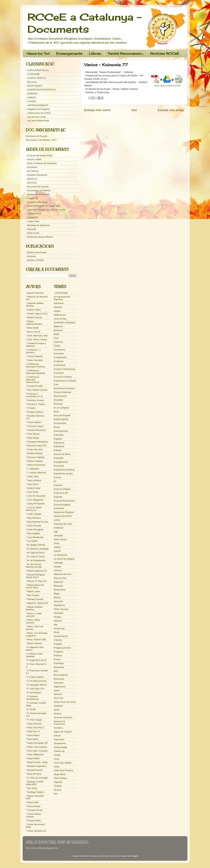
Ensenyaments (69, 53)
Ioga (56, 532)
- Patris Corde (33, 233)
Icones (57, 520)
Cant (56, 338)
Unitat (57, 767)
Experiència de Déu (63, 474)
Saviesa (58, 714)
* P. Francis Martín (35, 677)
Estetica (58, 450)
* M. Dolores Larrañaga (37, 549)
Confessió (59, 361)
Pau (56, 625)
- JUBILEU (31, 97)
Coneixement (60, 357)
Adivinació (59, 303)
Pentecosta (59, 629)
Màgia (57, 594)
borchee (105, 856)
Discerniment (60, 396)
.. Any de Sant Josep (36, 117)
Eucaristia (59, 458)
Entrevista (59, 435)
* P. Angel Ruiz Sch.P (36, 660)
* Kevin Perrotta (34, 526)
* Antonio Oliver (33, 310)
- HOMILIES (32, 94)
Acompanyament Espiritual (62, 298)
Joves (57, 543)
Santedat (58, 706)
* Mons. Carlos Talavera (33, 621)
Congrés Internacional (64, 369)
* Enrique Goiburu (34, 412)
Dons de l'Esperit (62, 415)
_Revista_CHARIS (35, 260)
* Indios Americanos (35, 465)
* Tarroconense (33, 806)
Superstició (59, 739)
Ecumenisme (60, 423)
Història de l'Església (64, 512)
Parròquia (59, 613)
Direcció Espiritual (63, 392)
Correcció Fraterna (63, 377)
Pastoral (58, 621)
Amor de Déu (60, 319)
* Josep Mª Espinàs (35, 504)
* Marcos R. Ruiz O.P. (36, 581)
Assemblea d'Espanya (65, 322)
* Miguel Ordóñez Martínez (34, 608)
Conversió (59, 373)
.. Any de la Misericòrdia (37, 121)
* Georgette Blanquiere (37, 442)
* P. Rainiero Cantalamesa (32, 698)
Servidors (58, 728)
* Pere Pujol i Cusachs (37, 751)
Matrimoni (59, 582)
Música (57, 597)
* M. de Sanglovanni (36, 560)
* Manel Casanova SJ (36, 571)
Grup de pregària (62, 505)
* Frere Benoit (33, 434)
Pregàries (58, 652)
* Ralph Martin (33, 758)
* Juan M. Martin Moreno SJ (34, 509)
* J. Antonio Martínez (36, 473)
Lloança (58, 570)
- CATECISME (33, 74)
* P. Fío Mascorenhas (36, 681)
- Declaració (32, 167)
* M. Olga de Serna (35, 553)
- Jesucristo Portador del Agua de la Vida (46, 210)
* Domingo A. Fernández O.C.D (34, 395)
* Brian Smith (32, 328)
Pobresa (58, 640)
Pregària (58, 644)
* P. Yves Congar (34, 720)
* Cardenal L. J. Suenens (33, 351)
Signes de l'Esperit (63, 732)
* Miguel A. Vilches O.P (37, 603)
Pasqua (58, 617)
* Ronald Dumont (34, 770)
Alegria (57, 311)
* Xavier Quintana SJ (36, 831)
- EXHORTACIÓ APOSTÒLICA (41, 90)
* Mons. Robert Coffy (36, 640)
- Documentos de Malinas (38, 190)
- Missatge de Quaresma (38, 225)
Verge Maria (60, 774)
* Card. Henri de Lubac (37, 336)
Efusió (57, 427)
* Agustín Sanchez (35, 293)
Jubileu (57, 547)
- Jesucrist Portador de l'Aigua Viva (43, 206)
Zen (56, 794)
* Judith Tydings (34, 514)
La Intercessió (61, 555)
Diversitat (58, 400)
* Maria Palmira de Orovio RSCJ (35, 586)
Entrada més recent (97, 110)
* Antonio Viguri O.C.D (37, 314)
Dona (56, 412)
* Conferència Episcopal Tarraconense (32, 380)
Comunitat (59, 354)
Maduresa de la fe (63, 574)
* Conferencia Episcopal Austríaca (35, 365)
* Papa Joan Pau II (35, 728)
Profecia (58, 656)
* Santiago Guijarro (35, 792)
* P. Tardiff (31, 709)
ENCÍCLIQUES (61, 419)
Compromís (59, 350)
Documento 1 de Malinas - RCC (41, 140)
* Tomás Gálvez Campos (33, 815)
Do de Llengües (61, 408)
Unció (57, 759)
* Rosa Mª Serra (34, 774)
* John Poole (32, 492)
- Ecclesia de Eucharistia (38, 194)
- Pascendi (31, 229)
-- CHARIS (31, 101)
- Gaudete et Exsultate (37, 202)
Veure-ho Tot (38, 53)
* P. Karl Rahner (34, 693)
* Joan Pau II (32, 484)
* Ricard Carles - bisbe (37, 762)
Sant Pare (59, 698)
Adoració (58, 307)
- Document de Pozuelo (37, 187)
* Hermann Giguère (35, 457)
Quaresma (59, 667)
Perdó (57, 632)
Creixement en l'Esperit (65, 381)
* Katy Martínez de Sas (37, 522)
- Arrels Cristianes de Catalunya (41, 163)
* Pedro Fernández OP (37, 743)
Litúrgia (57, 567)
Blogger (134, 856)
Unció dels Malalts (63, 763)
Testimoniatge (60, 747)
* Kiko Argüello (33, 533)
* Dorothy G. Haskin (35, 404)
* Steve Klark (32, 802)
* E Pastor (31, 408)
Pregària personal (62, 648)
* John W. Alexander (36, 496)
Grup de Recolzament (64, 501)
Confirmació (60, 365)
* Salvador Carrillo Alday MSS (35, 783)
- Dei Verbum (32, 171)
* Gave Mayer (33, 438)
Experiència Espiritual (64, 470)
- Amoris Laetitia (34, 159)
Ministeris (58, 586)
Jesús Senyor (60, 539)
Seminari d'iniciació (63, 717)
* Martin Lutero (33, 591)
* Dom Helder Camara (37, 390)
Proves (57, 659)
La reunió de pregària (64, 559)
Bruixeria (58, 330)
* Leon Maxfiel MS (35, 537)
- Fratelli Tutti (32, 198)
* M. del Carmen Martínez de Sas (34, 566)
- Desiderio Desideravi (37, 175)
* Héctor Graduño (34, 461)
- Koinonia (31, 256)
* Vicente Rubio (33, 821)
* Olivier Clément (34, 643)
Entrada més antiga (171, 110)
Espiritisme (59, 446)
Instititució (59, 528)
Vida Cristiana (61, 778)
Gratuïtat (58, 497)
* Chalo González (34, 360)
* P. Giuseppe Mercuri (36, 685)
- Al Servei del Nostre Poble (39, 156)
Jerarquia (58, 536)
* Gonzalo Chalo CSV (36, 446)
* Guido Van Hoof (34, 449)
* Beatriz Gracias (34, 317)
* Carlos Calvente (34, 356)
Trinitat (57, 755)
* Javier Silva (32, 476)
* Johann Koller (33, 488)
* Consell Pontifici (34, 386)
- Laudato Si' (32, 217)
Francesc (58, 485)
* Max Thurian (33, 595)
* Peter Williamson (35, 755)
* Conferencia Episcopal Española (35, 372)
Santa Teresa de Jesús (65, 702)
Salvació (58, 694)
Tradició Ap (59, 751)
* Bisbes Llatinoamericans (34, 323)
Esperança (59, 443)
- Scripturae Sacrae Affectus (39, 237)
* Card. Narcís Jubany (37, 339)
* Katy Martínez (33, 518)
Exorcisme (59, 466)
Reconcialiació (61, 675)
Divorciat (58, 404)
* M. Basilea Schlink (35, 545)
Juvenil (57, 551)
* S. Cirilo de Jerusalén (37, 778)
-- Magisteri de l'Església (38, 109)
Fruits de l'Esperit (62, 489)
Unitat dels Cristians (63, 770)
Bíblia (57, 334)
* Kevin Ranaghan (35, 530)
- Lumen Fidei (33, 221)
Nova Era (58, 601)
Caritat (57, 346)
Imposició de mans (63, 524)
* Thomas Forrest (34, 810)
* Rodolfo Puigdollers (36, 766)
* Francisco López (35, 426)
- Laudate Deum (34, 214)
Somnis (57, 736)
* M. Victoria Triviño (35, 557)
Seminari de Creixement (60, 723)
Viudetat (58, 786)
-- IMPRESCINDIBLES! (37, 105)
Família (57, 477)
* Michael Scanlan (35, 599)
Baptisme (58, 326)
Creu (56, 384)
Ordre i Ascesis (61, 609)
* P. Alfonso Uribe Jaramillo (34, 655)
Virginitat (58, 782)
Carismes (58, 342)
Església (58, 439)
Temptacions (60, 743)
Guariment (59, 508)
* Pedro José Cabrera (36, 747)
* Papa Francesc (34, 724)
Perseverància (61, 636)
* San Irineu (32, 788)
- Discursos (31, 82)
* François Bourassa (36, 430)
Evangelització (61, 462)
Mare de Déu (60, 578)
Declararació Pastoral (64, 388)
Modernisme (60, 590)
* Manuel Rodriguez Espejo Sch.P (35, 576)
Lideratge (58, 563)
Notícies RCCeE (165, 53)
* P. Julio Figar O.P (35, 689)
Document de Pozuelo (37, 136)
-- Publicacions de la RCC (38, 113)
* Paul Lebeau (33, 735)
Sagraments (60, 687)
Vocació (58, 790)
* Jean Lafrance (34, 480)
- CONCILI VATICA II (36, 78)
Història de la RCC (63, 516)
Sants (57, 710)
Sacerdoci (59, 683)
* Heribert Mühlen (34, 453)
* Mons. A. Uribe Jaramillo (34, 615)
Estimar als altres (62, 454)
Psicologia (59, 663)
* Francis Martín (34, 422)
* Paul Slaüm (32, 739)
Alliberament (60, 315)
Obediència (59, 605)
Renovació (59, 679)
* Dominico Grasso (35, 400)
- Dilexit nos (32, 179)
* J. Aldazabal (32, 469)
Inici (134, 110)
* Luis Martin (32, 541)
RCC (56, 671)
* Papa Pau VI (33, 731)
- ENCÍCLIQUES (34, 86)
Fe (55, 481)
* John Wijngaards (35, 500)
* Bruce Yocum (33, 332)
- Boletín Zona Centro (36, 252)
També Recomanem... (126, 53)
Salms (57, 690)
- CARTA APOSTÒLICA (37, 70)
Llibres (95, 53)
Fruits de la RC (61, 493)
